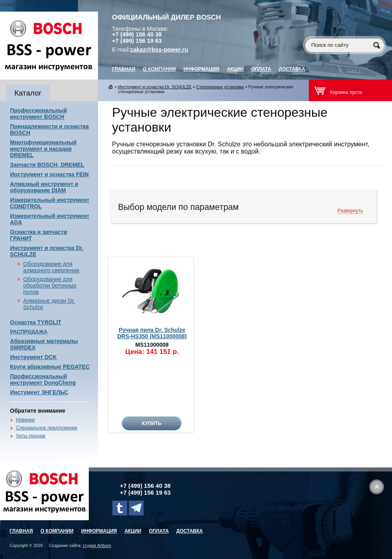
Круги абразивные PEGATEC (50, 367)
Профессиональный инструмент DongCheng (43, 379)
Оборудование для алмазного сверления (51, 267)
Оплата (261, 69)
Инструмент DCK (33, 357)
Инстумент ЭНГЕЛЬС (39, 392)
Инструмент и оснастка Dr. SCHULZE (155, 87)
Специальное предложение (47, 428)
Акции (235, 69)
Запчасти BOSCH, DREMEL (47, 165)
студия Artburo (97, 545)
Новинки (25, 420)
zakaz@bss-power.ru (159, 50)
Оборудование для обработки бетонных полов (50, 285)
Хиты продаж (31, 436)
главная (124, 69)
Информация (201, 69)
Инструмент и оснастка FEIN (49, 174)
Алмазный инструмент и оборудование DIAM (44, 187)
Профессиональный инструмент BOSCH (38, 114)
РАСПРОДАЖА (29, 332)
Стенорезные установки (220, 87)
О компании (159, 69)
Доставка (292, 69)
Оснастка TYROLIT (36, 322)
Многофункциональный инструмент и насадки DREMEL (43, 149)
